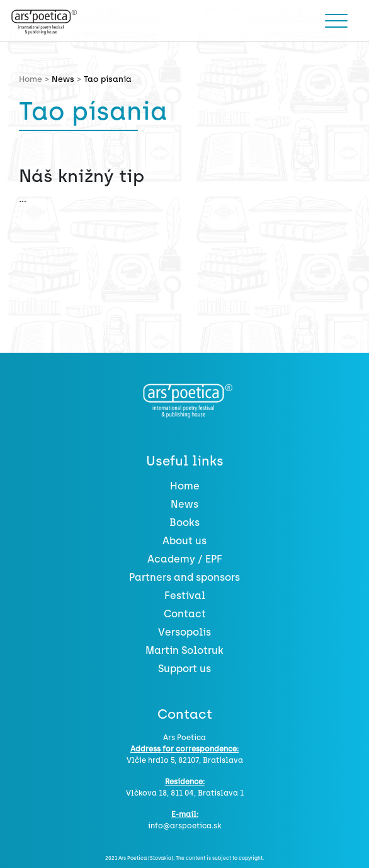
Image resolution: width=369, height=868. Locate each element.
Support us (184, 669)
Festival (185, 596)
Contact (185, 614)
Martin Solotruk (184, 650)
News (63, 79)
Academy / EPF (185, 559)
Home (185, 486)
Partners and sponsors (184, 577)
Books (184, 523)
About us (184, 541)
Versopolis (184, 632)
